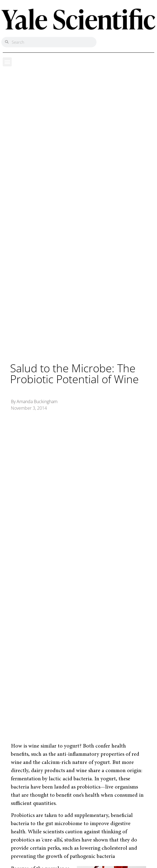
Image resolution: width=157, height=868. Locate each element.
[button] (7, 62)
